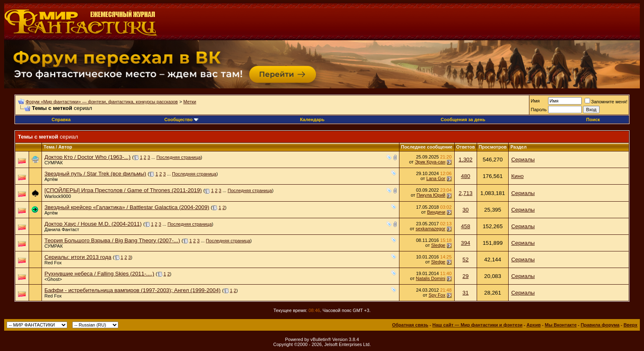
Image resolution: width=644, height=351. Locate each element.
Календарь (312, 119)
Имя (535, 101)
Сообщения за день (463, 119)
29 (466, 276)
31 (466, 293)
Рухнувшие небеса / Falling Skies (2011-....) (99, 274)
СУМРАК (54, 163)
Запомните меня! (606, 102)
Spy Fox (437, 295)
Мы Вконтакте (561, 325)
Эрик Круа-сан (430, 162)
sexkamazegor (431, 229)
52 (466, 260)
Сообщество (181, 119)
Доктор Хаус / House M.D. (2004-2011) (93, 224)
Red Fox (53, 263)
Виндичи (436, 212)
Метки (190, 102)
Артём (51, 179)
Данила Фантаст (62, 229)
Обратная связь (410, 325)
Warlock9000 (58, 196)
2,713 (466, 193)
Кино (517, 176)
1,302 (466, 160)
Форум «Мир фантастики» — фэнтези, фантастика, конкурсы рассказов (102, 102)
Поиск (593, 119)
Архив (534, 325)
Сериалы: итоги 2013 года (78, 257)
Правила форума (600, 325)
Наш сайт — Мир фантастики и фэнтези (477, 325)
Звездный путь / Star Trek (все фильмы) (95, 174)
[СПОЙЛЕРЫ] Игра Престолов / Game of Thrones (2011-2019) (123, 190)
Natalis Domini (431, 278)
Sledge (438, 245)
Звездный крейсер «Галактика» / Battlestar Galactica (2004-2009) (127, 207)
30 (466, 210)
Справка (61, 119)
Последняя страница (179, 157)
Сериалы (523, 160)
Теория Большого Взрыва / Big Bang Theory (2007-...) (112, 240)
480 (465, 176)
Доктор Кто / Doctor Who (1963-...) (87, 157)
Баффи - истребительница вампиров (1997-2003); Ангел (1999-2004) (132, 290)
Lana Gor (436, 178)
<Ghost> (53, 279)
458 (465, 226)
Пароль (539, 110)
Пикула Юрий (431, 195)
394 (465, 243)
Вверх (631, 325)
